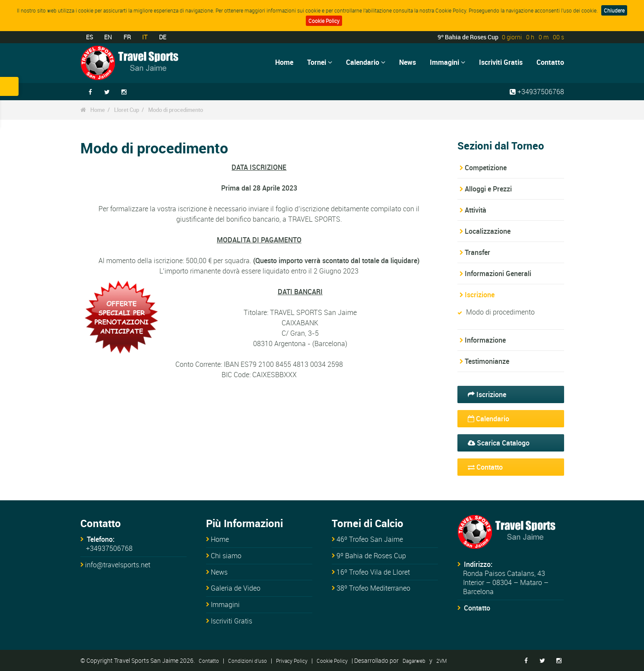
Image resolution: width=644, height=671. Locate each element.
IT (145, 37)
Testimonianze (487, 361)
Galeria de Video (236, 588)
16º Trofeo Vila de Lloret (373, 572)
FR (127, 37)
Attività (476, 210)
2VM (441, 661)
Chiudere (614, 10)
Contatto (550, 62)
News (408, 62)
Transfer (477, 252)
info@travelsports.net (118, 565)
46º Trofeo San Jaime (370, 539)
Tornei (320, 62)
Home (284, 62)
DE (163, 37)
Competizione (486, 168)
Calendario (366, 62)
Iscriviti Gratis (501, 62)
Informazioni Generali (498, 273)
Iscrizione (480, 295)
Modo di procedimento (176, 110)
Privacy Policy (292, 661)
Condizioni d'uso (247, 661)
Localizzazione (488, 231)
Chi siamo (226, 556)
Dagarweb (414, 661)
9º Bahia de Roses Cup (371, 556)
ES (89, 37)
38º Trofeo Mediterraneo (373, 588)
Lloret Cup (127, 110)
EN (108, 37)
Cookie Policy (324, 21)
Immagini (447, 62)
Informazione (485, 340)
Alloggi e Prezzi (488, 189)
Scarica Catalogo (499, 443)
